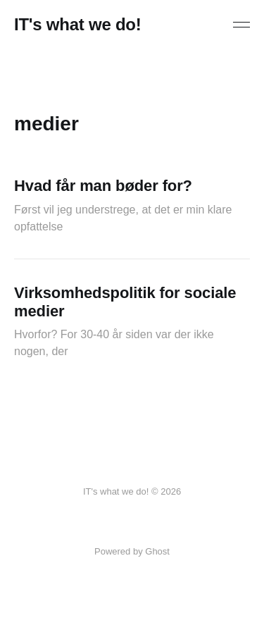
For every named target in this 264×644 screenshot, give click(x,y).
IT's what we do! (78, 25)
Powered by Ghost (132, 551)
